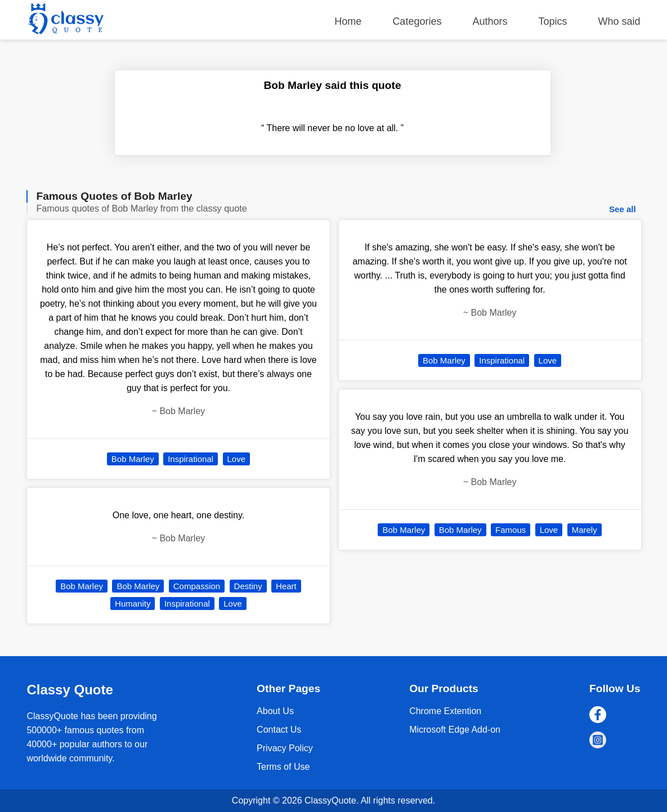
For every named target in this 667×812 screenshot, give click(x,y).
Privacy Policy (285, 748)
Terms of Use (283, 767)
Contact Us (279, 730)
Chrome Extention (445, 711)
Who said (619, 21)
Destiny (248, 586)
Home (348, 21)
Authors (490, 21)
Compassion (197, 586)
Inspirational (191, 459)
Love (237, 459)
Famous (511, 530)
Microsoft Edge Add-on (455, 730)
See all (623, 209)
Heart (286, 586)
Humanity (133, 604)
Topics (553, 21)
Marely (585, 530)
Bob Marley (133, 459)
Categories (417, 21)
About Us (275, 711)
